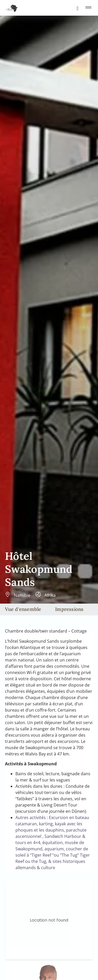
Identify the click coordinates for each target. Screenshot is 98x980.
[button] (88, 8)
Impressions (69, 609)
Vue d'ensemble (23, 609)
